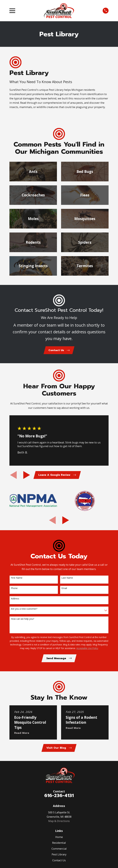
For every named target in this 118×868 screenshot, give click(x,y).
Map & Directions (59, 822)
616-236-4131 (59, 797)
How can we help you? (22, 619)
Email (64, 589)
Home (59, 838)
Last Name (67, 579)
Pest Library (59, 855)
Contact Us (59, 861)
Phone (14, 589)
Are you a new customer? (24, 609)
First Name (17, 579)
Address (15, 599)
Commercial (59, 850)
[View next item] (27, 475)
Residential (59, 844)
